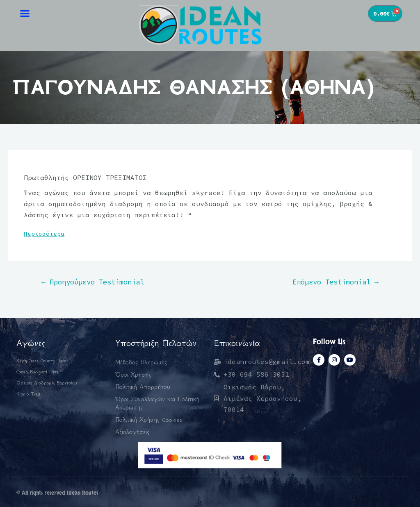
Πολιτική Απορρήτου (143, 387)
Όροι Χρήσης (133, 375)
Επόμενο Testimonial (336, 282)
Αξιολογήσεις (132, 432)
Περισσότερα (44, 234)
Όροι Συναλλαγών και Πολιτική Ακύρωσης (157, 403)
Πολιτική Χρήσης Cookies (149, 420)
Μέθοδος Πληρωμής (141, 362)
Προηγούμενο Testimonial (93, 282)
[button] (25, 13)
